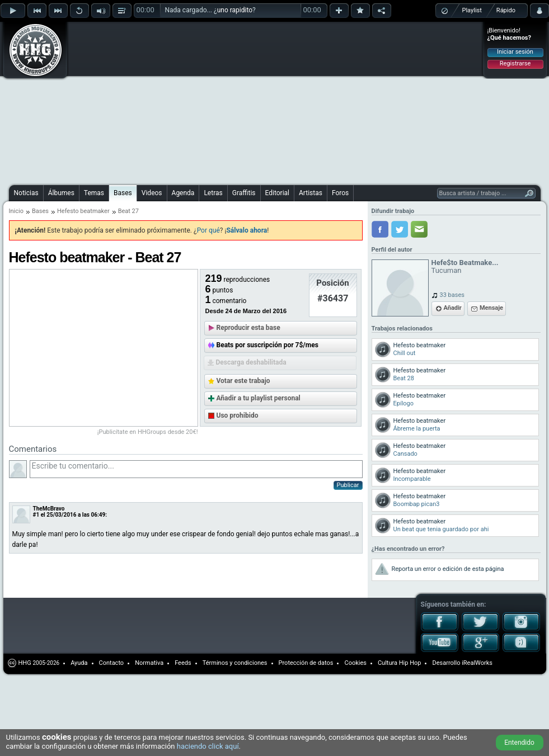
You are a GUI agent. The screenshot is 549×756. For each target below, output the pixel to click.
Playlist (472, 10)
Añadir (453, 308)
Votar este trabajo (243, 381)
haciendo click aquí (208, 746)
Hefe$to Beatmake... (465, 263)
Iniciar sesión (515, 52)
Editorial (277, 193)
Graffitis (244, 193)
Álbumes (61, 193)
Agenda (183, 193)
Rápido (506, 10)
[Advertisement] (186, 102)
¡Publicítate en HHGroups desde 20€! (148, 432)
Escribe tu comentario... (196, 469)
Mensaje (491, 308)
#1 (36, 515)
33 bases (452, 295)
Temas (94, 193)
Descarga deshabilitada (251, 362)
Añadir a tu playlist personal (259, 398)
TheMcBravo (49, 509)
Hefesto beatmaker (83, 211)
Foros (340, 193)
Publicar (348, 485)
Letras (213, 193)
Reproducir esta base (248, 328)
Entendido (519, 743)
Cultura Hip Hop (400, 663)
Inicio (16, 211)
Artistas (311, 193)
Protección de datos (306, 663)
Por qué (208, 230)
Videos (152, 193)
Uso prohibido (238, 415)
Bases (123, 193)
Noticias (26, 193)
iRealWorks (477, 663)
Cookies (355, 663)
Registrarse (515, 63)
